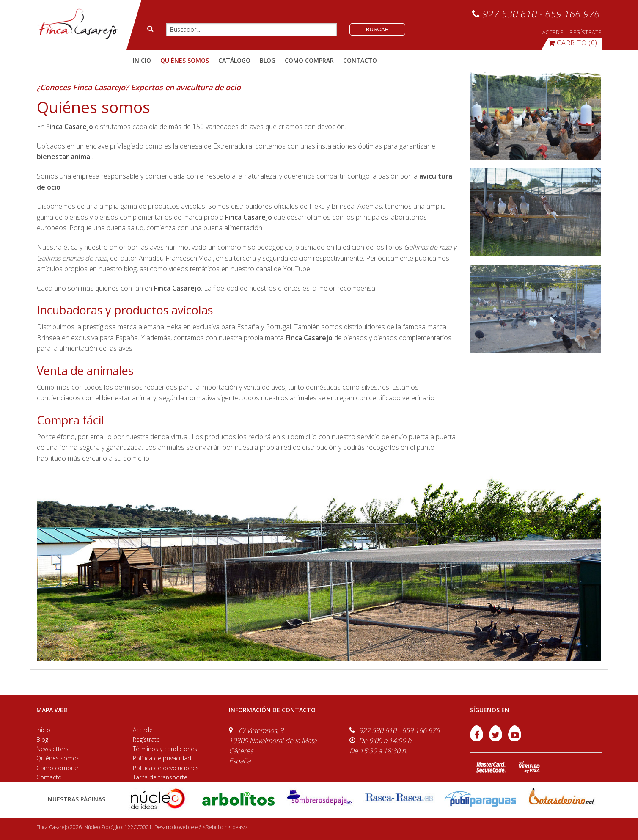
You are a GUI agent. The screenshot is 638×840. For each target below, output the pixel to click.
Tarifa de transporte (160, 777)
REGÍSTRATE (586, 32)
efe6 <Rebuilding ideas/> (220, 827)
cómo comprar (309, 60)
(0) (573, 43)
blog (268, 60)
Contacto (49, 777)
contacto (360, 60)
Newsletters (52, 749)
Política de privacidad (162, 758)
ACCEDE (553, 32)
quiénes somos (185, 60)
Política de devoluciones (166, 768)
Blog (42, 739)
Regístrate (146, 739)
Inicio (142, 60)
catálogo (234, 60)
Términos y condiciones (165, 749)
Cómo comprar (58, 768)
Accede (143, 730)
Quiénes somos (58, 758)
